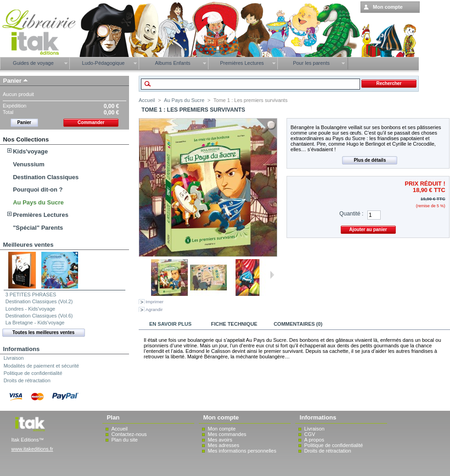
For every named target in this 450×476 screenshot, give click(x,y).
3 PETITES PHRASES (31, 295)
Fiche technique (234, 324)
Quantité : (351, 214)
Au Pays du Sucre (38, 202)
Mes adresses (224, 445)
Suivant (272, 275)
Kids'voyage (30, 151)
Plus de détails (370, 160)
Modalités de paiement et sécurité (41, 366)
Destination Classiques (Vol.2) (39, 301)
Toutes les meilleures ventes (43, 332)
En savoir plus (170, 324)
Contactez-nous (129, 434)
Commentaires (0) (298, 324)
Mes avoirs (220, 440)
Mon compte (222, 429)
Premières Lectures (41, 215)
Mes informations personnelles (242, 451)
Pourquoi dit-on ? (38, 190)
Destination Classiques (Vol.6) (39, 316)
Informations (22, 349)
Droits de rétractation (27, 380)
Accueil (147, 100)
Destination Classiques (46, 177)
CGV (310, 434)
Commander (91, 122)
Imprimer (155, 302)
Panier (12, 81)
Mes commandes (227, 434)
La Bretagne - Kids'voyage (35, 323)
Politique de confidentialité (33, 373)
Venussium (29, 164)
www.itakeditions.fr (32, 449)
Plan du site (125, 440)
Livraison (14, 358)
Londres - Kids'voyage (31, 309)
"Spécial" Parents (38, 228)
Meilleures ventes (28, 245)
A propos (314, 440)
